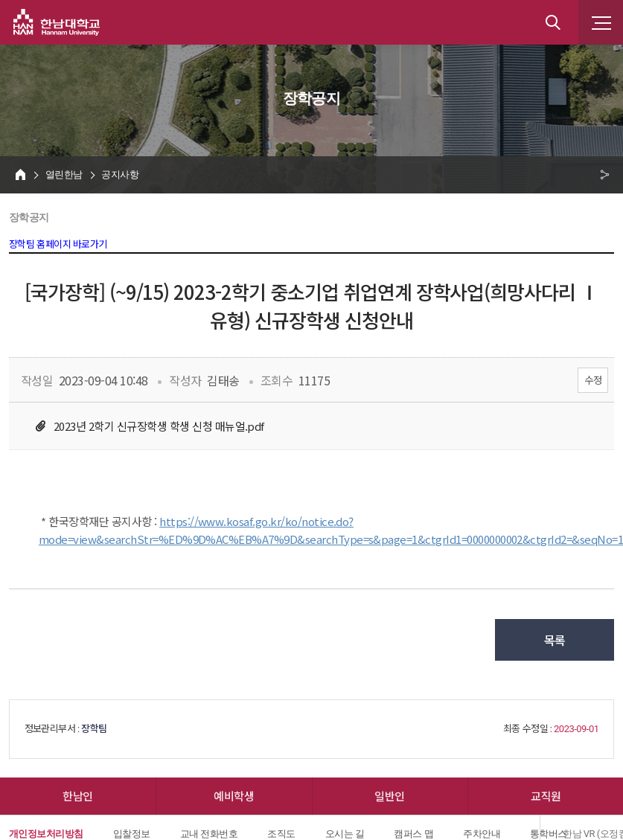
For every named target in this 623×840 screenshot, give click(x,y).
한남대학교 (57, 22)
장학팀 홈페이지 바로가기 (58, 244)
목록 (555, 640)
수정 (593, 380)
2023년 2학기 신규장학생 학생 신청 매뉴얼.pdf (159, 426)
